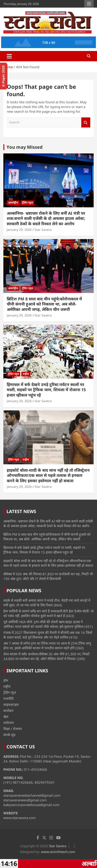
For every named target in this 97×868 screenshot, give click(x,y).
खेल (6, 717)
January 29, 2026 (19, 230)
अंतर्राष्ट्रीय (13, 203)
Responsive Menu (89, 4)
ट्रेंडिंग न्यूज (27, 203)
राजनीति (9, 698)
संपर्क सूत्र (9, 735)
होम (6, 680)
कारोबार (8, 711)
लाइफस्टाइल (11, 705)
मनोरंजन (9, 723)
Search (86, 122)
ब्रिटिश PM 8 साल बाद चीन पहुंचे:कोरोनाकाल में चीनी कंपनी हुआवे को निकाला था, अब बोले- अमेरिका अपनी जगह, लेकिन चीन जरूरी (44, 304)
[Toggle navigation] (9, 56)
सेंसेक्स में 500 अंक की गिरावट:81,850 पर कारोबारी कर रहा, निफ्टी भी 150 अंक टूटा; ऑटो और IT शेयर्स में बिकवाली (48, 576)
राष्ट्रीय (26, 374)
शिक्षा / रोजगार (13, 729)
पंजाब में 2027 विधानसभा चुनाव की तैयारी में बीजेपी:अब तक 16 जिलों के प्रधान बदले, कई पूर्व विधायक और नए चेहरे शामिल (48, 635)
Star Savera (43, 230)
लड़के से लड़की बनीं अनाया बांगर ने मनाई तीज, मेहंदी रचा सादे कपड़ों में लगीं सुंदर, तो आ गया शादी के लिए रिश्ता (47, 603)
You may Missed (25, 147)
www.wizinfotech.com (58, 852)
